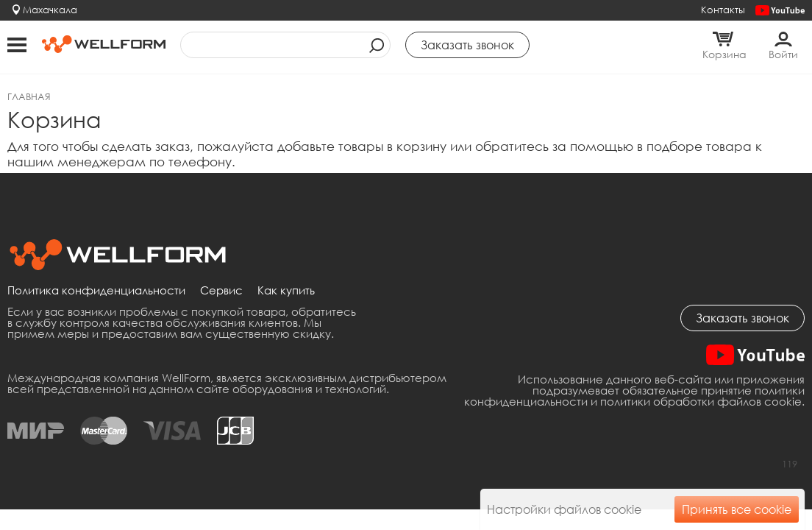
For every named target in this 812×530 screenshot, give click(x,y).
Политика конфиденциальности (96, 291)
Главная (29, 96)
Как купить (286, 291)
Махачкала (50, 10)
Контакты (723, 10)
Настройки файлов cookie (564, 509)
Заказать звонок (742, 318)
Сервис (221, 291)
